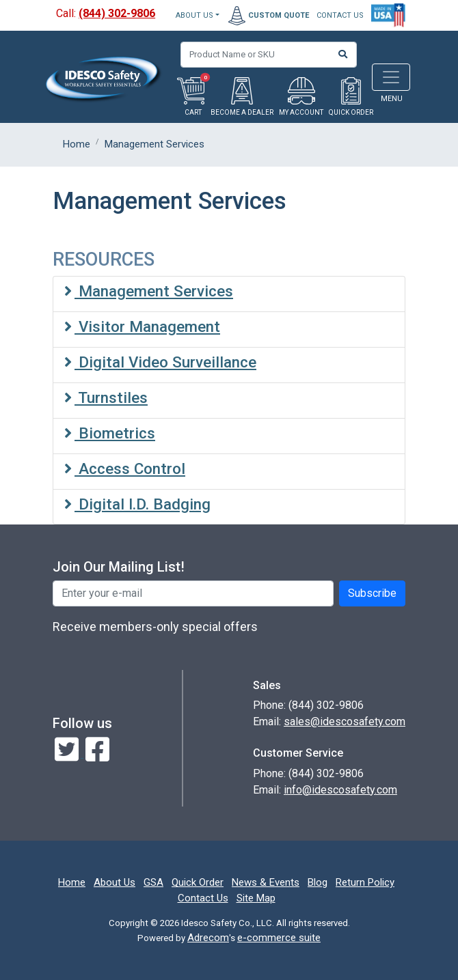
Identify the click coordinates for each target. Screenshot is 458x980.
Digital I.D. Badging (137, 504)
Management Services (149, 291)
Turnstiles (106, 397)
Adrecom (208, 938)
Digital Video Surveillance (160, 362)
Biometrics (110, 433)
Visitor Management (142, 326)
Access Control (125, 468)
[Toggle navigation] (391, 77)
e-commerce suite (279, 938)
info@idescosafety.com (340, 790)
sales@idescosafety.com (345, 722)
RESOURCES (104, 260)
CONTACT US (340, 15)
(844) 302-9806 (117, 13)
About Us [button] (194, 15)
